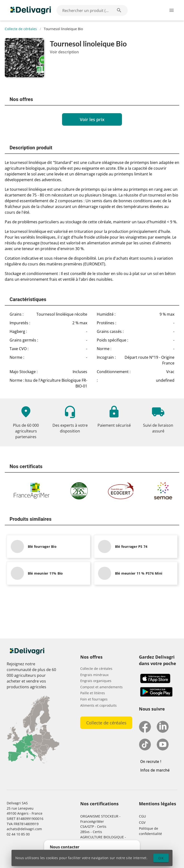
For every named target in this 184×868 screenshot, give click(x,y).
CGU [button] (142, 816)
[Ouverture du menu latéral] (172, 10)
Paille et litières (93, 693)
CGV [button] (142, 822)
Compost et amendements (101, 687)
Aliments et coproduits (98, 705)
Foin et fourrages (94, 699)
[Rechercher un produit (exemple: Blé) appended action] (119, 10)
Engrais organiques (96, 681)
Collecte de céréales (21, 29)
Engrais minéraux (94, 675)
